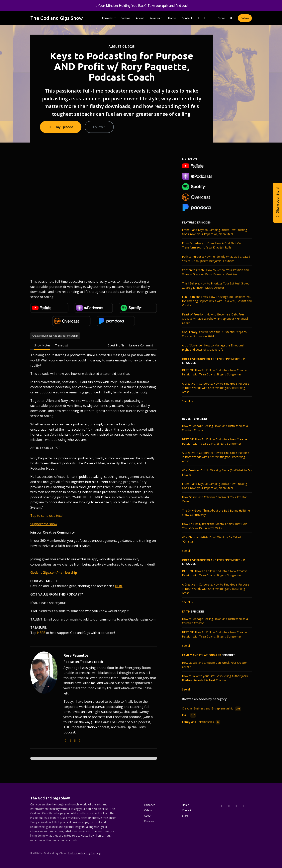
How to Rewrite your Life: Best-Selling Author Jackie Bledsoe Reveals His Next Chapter (215, 678)
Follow (245, 18)
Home (172, 18)
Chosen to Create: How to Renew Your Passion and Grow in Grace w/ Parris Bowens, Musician (215, 272)
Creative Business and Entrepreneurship (214, 359)
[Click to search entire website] (231, 18)
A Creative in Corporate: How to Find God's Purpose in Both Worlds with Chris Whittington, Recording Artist (216, 388)
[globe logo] (65, 740)
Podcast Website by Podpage (85, 853)
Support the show (44, 524)
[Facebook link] (205, 18)
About (140, 18)
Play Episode (61, 127)
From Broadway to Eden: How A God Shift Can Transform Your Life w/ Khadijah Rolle (212, 245)
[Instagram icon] (229, 806)
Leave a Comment (141, 345)
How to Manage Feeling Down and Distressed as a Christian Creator (215, 428)
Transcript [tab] (62, 345)
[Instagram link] (198, 18)
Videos (126, 18)
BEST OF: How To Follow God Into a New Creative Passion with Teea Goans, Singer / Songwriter (215, 372)
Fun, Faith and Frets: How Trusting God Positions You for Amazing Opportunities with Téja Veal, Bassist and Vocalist (217, 301)
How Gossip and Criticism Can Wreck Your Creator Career (214, 499)
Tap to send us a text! (46, 516)
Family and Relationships (202, 655)
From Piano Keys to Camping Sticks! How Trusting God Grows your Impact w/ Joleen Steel (214, 232)
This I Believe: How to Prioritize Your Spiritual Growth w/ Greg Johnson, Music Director (216, 285)
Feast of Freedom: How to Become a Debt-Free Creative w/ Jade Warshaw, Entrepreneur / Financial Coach (215, 319)
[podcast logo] (70, 740)
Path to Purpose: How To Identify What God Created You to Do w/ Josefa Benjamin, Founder (216, 259)
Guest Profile (116, 345)
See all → (188, 401)
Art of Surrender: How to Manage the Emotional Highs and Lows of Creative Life (213, 347)
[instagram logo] (75, 740)
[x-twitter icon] (222, 806)
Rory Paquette (76, 655)
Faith (186, 612)
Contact (187, 18)
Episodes (108, 18)
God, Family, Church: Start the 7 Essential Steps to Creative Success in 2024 (214, 334)
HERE (42, 633)
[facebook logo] (80, 740)
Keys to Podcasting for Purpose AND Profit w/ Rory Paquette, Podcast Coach (122, 66)
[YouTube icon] (243, 806)
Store (221, 18)
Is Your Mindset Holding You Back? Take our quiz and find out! (141, 6)
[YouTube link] (212, 18)
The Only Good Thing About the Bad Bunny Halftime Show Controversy (216, 513)
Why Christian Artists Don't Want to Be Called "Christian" (211, 539)
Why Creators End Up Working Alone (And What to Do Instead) (217, 472)
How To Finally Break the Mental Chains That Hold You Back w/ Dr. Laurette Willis (215, 526)
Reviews (155, 18)
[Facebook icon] (236, 806)
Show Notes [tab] (42, 345)
